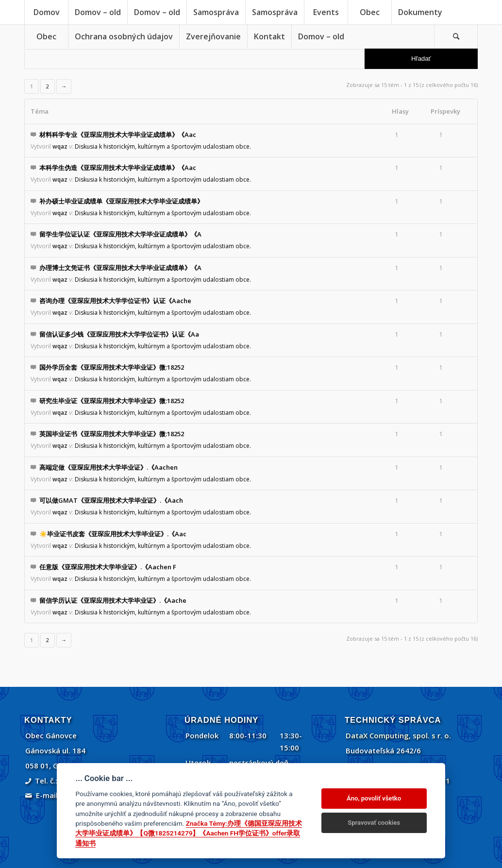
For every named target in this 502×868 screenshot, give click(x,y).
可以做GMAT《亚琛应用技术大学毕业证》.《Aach (111, 500)
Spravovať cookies (374, 823)
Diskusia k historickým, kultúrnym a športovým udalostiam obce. (163, 146)
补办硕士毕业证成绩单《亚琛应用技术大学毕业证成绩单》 (121, 201)
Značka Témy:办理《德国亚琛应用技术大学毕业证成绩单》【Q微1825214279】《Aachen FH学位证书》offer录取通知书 (188, 833)
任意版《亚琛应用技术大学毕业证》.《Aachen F (108, 567)
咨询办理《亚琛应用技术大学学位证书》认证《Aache (115, 301)
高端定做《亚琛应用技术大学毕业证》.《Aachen (109, 467)
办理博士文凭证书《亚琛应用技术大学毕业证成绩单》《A (120, 268)
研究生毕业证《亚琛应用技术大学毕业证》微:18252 (112, 401)
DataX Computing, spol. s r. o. (398, 735)
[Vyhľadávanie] (456, 36)
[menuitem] (46, 12)
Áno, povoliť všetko (374, 798)
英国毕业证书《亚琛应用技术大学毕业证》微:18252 (112, 434)
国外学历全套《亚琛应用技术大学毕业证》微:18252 (112, 367)
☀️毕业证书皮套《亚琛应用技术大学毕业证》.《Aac (113, 534)
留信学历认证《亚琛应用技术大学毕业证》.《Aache (113, 600)
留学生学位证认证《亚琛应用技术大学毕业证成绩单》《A (120, 234)
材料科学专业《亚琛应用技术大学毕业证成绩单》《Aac (118, 135)
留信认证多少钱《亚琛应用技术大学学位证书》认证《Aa (119, 334)
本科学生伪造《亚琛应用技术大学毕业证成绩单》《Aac (118, 168)
